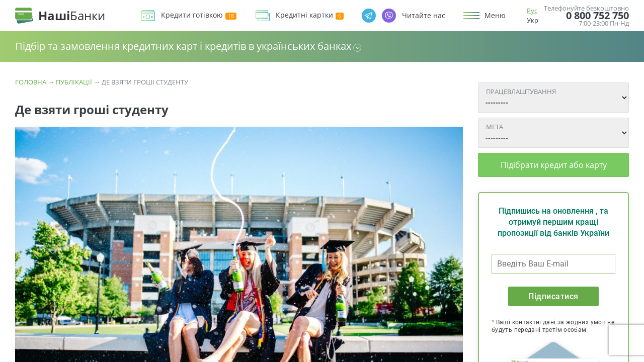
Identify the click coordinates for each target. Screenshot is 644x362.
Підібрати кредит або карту (554, 165)
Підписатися (553, 296)
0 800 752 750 (597, 16)
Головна (31, 82)
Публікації (74, 82)
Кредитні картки (310, 15)
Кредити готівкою (199, 15)
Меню (495, 16)
